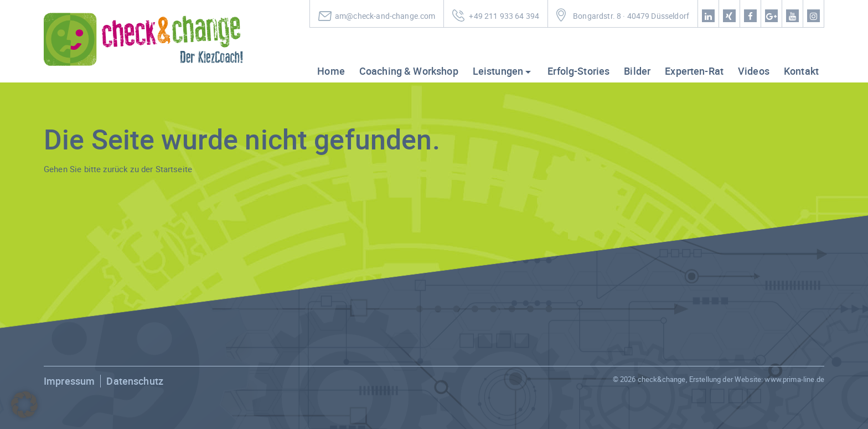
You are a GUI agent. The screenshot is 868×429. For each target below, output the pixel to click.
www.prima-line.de (794, 379)
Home (331, 71)
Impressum (69, 381)
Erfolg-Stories (578, 71)
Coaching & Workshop (409, 71)
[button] (24, 405)
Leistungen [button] (498, 71)
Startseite (174, 169)
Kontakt (801, 71)
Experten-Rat (694, 71)
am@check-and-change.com (385, 16)
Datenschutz (135, 381)
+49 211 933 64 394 (504, 16)
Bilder (637, 71)
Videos (754, 71)
